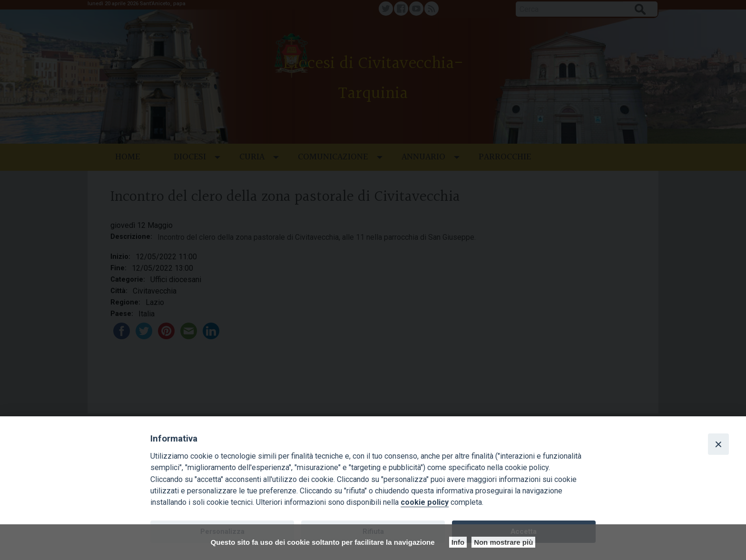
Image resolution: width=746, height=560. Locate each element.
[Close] (718, 444)
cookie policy (425, 502)
